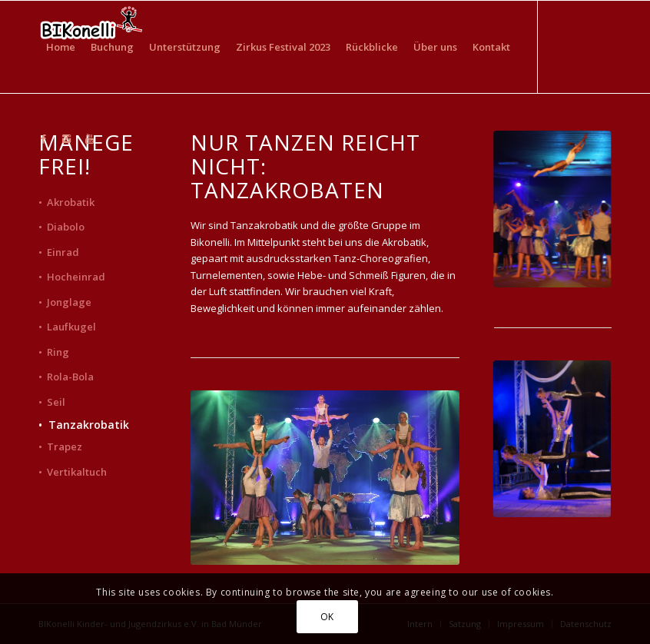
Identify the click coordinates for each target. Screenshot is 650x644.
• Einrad (59, 252)
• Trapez (60, 446)
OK (327, 617)
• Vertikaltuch (73, 472)
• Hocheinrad (72, 277)
